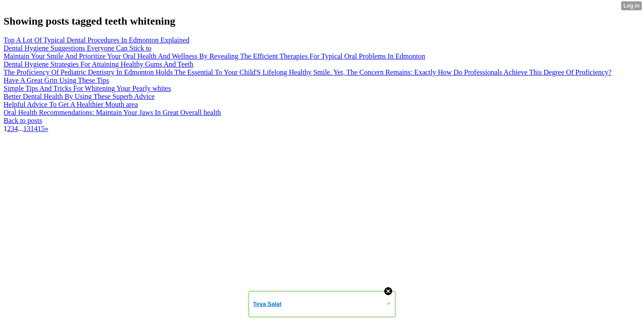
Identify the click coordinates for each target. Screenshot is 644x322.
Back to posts (23, 121)
